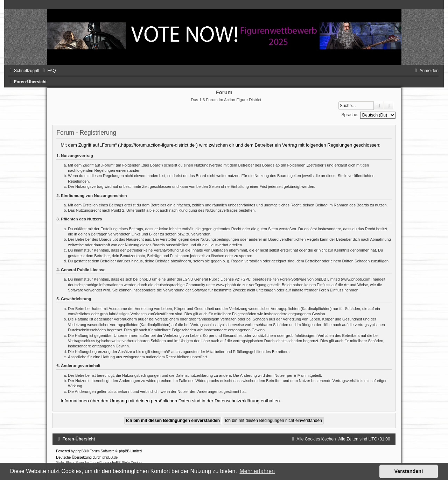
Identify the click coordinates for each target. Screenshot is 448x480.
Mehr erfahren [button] (257, 471)
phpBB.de (110, 457)
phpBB (81, 451)
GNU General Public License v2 (212, 279)
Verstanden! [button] (409, 471)
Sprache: (350, 115)
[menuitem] (48, 71)
